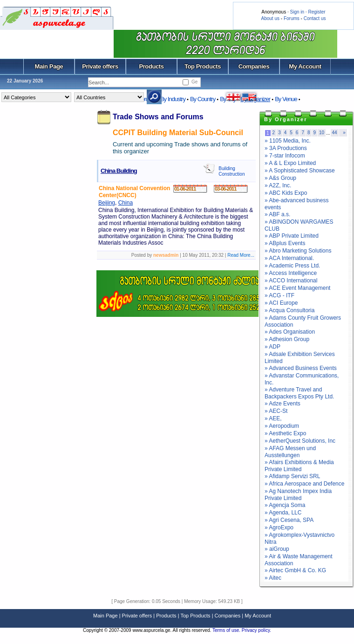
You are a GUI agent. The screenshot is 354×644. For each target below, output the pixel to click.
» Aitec (273, 578)
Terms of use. (227, 630)
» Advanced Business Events (301, 368)
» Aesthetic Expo (285, 433)
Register (317, 12)
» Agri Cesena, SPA (289, 520)
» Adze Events (283, 404)
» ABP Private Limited (292, 236)
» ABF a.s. (277, 214)
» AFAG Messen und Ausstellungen (290, 452)
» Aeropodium (282, 426)
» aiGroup (277, 549)
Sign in (297, 12)
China (126, 203)
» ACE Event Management (297, 288)
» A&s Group (280, 178)
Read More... (241, 255)
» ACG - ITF (279, 295)
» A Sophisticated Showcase (300, 171)
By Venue (286, 99)
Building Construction (231, 171)
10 (322, 133)
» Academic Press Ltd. (292, 266)
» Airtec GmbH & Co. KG (295, 570)
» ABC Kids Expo (286, 193)
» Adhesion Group (287, 339)
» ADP (272, 347)
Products (151, 66)
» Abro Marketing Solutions (298, 251)
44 (335, 133)
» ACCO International (291, 281)
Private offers (100, 66)
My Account (305, 66)
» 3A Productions (286, 148)
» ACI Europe (281, 303)
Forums (292, 18)
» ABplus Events (285, 243)
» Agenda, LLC (283, 513)
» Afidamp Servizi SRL (292, 476)
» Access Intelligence (291, 273)
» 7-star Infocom (285, 156)
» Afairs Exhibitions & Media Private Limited (299, 466)
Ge (194, 82)
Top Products (203, 66)
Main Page (49, 66)
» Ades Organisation (290, 332)
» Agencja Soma (285, 505)
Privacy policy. (256, 630)
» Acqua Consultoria (289, 310)
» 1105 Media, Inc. (288, 141)
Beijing (107, 203)
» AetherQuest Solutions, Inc (300, 441)
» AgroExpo (279, 528)
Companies (254, 66)
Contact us (315, 18)
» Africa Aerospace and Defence (304, 484)
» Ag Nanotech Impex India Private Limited (298, 495)
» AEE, (273, 418)
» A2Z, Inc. (278, 185)
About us (270, 18)
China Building (119, 171)
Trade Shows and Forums (158, 117)
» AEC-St (276, 411)
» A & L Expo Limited (290, 163)
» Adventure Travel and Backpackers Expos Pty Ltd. (299, 393)
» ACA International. (289, 258)
